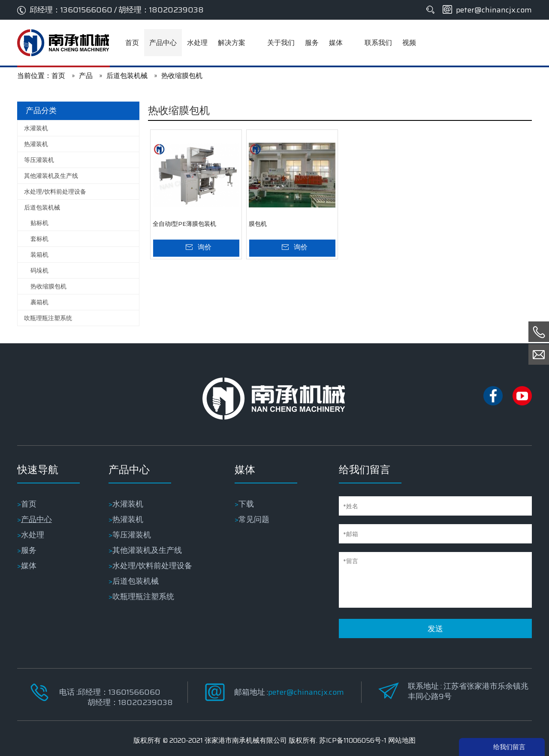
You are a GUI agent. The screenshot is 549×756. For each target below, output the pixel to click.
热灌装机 (36, 144)
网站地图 (402, 740)
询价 (205, 247)
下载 (246, 504)
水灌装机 (36, 128)
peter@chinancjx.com (494, 10)
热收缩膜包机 (48, 286)
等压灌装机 (39, 160)
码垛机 (39, 270)
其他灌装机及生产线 (51, 176)
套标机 (39, 239)
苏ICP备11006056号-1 (353, 740)
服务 (29, 550)
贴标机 (39, 223)
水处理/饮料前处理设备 (55, 192)
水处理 (33, 535)
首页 (29, 504)
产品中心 (36, 519)
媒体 (29, 566)
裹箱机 (39, 302)
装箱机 (39, 255)
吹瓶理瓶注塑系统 (48, 318)
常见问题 (254, 519)
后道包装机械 (42, 207)
